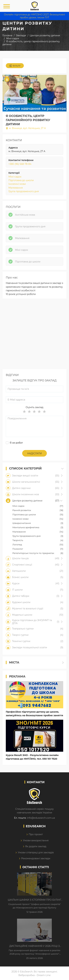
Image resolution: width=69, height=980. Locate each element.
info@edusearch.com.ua (41, 818)
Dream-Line (44, 975)
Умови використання (36, 840)
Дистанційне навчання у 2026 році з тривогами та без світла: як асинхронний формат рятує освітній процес (34, 946)
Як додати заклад (36, 846)
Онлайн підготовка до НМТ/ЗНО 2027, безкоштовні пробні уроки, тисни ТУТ (34, 16)
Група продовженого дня (24, 191)
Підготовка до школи (21, 180)
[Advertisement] (34, 335)
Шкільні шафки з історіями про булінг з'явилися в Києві (34, 900)
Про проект (36, 834)
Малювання (16, 188)
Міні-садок (15, 177)
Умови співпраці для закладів (36, 852)
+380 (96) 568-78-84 (20, 164)
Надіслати (35, 453)
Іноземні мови (17, 184)
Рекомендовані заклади (36, 858)
